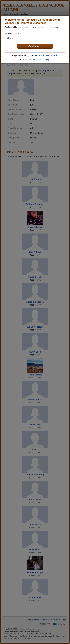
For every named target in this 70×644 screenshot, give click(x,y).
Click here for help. (42, 60)
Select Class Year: (14, 33)
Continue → (35, 46)
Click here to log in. (49, 55)
